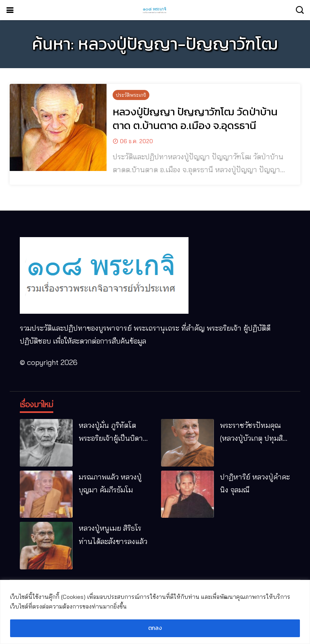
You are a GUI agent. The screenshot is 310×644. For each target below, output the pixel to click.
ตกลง (155, 628)
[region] (155, 612)
